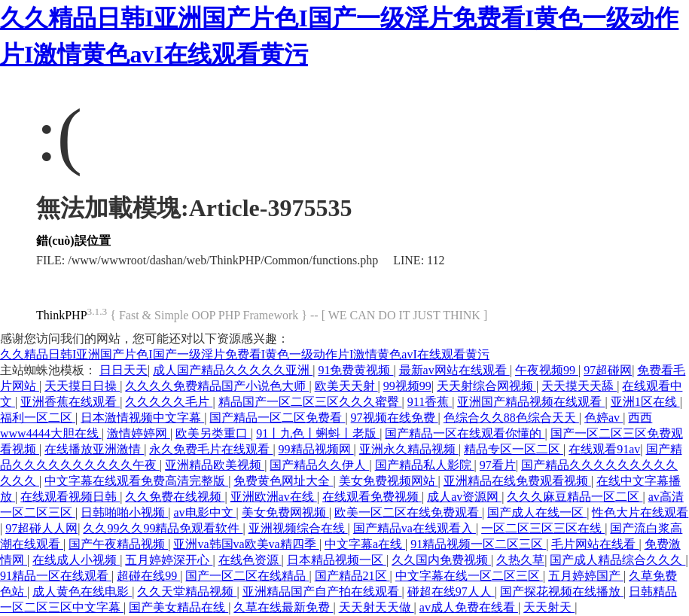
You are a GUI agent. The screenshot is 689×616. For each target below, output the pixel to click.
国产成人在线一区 (537, 512)
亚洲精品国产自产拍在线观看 (322, 592)
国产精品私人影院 (425, 465)
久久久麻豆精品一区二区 (575, 497)
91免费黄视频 (355, 370)
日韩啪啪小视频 (124, 512)
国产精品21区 (352, 576)
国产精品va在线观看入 (415, 528)
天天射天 (549, 607)
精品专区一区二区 (514, 449)
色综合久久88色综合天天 (511, 418)
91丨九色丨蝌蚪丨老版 (318, 433)
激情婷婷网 (139, 433)
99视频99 (407, 386)
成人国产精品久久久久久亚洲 (233, 370)
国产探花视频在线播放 (562, 592)
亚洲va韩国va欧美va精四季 (246, 544)
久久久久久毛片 (169, 402)
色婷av (604, 418)
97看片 (498, 465)
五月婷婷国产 (586, 576)
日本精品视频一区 (337, 560)
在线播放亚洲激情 (94, 449)
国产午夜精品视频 (118, 544)
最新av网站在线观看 (454, 370)
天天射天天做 (377, 607)
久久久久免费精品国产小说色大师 (217, 386)
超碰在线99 (148, 576)
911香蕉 (430, 402)
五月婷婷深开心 (169, 560)
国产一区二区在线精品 (247, 576)
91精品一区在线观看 (56, 576)
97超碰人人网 (41, 528)
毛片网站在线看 (595, 544)
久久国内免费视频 (441, 560)
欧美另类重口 (213, 433)
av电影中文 (204, 512)
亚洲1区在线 (645, 402)
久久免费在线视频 (175, 497)
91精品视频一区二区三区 (478, 544)
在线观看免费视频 (372, 497)
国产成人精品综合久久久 (617, 560)
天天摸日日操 (82, 386)
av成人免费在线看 (469, 607)
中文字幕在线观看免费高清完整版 (136, 481)
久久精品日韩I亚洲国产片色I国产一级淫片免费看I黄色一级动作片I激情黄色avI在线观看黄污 (245, 354)
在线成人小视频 (76, 560)
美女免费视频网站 (389, 481)
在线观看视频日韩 (70, 497)
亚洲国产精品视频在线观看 (531, 402)
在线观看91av (604, 449)
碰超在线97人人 (451, 592)
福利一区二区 (38, 418)
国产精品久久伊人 (319, 465)
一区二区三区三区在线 (543, 528)
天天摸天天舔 (579, 386)
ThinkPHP (62, 315)
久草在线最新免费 (283, 607)
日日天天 (123, 370)
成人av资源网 (464, 497)
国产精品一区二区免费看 (277, 418)
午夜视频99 (547, 370)
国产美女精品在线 (178, 607)
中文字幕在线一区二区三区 (469, 576)
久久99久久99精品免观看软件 (163, 528)
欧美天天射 (346, 386)
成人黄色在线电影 (82, 592)
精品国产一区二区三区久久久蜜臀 (310, 402)
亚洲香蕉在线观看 (70, 402)
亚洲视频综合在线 (298, 528)
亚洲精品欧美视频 (215, 465)
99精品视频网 (316, 449)
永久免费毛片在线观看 (211, 449)
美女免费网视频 (285, 512)
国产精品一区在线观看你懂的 (465, 433)
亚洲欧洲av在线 (274, 497)
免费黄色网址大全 (283, 481)
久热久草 (520, 560)
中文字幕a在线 (365, 544)
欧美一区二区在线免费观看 (408, 512)
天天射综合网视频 (486, 386)
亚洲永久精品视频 (409, 449)
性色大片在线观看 (640, 512)
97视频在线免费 (395, 418)
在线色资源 (250, 560)
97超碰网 (608, 370)
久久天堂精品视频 (187, 592)
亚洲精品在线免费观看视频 (517, 481)
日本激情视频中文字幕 (142, 418)
